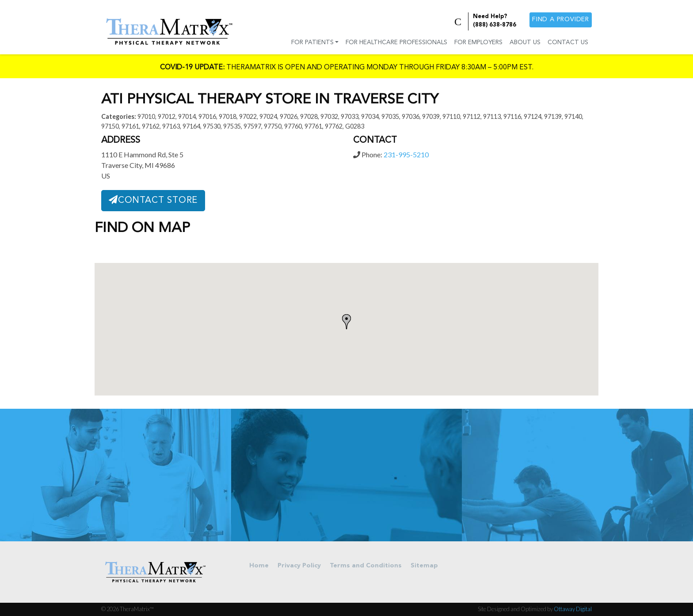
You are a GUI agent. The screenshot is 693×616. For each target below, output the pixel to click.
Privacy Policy (299, 566)
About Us (525, 43)
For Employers (478, 43)
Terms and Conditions (366, 566)
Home (259, 566)
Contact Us (568, 43)
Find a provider (561, 20)
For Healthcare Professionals (396, 43)
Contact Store (153, 200)
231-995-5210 (406, 154)
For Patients (312, 43)
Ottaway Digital (573, 609)
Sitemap (424, 566)
